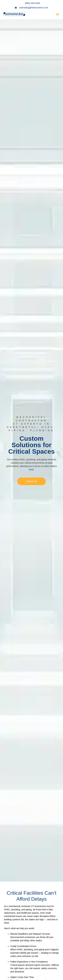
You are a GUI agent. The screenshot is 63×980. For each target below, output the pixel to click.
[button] (57, 14)
